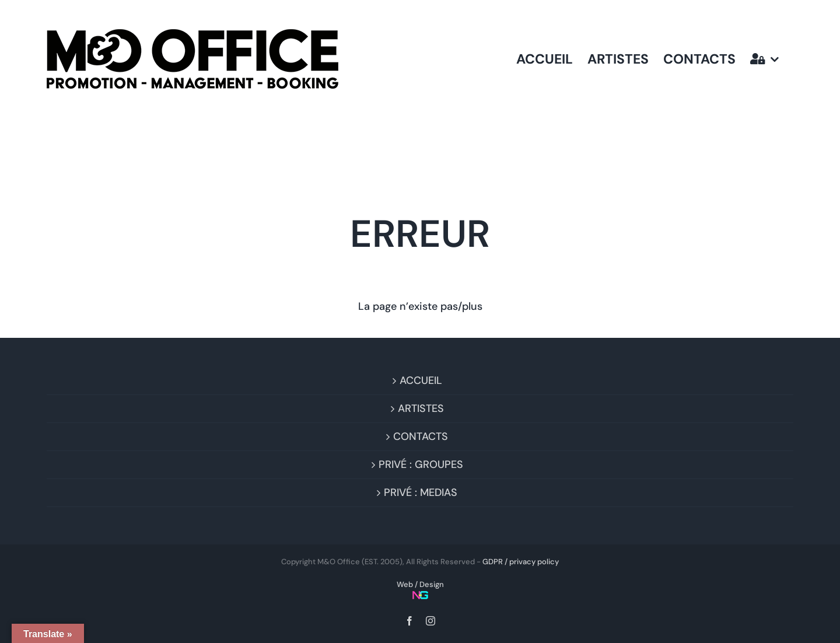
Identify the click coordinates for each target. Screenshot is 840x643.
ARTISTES (421, 408)
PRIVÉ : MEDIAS (421, 492)
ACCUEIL (421, 380)
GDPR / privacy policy (521, 562)
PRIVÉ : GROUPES (421, 464)
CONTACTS (421, 436)
